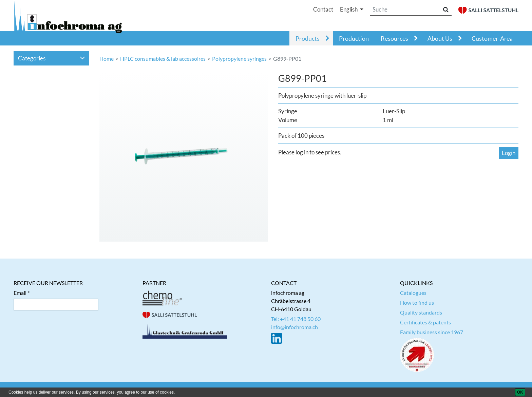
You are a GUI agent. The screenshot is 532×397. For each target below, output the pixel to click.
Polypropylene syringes (239, 59)
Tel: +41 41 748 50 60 (296, 319)
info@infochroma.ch (294, 327)
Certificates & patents (425, 322)
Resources (394, 38)
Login (509, 153)
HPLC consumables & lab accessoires (163, 59)
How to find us (417, 303)
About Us (440, 38)
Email (20, 293)
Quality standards (421, 312)
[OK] (520, 392)
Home (107, 59)
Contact (323, 9)
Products (308, 38)
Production (354, 38)
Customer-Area (492, 38)
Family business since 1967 (432, 332)
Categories (52, 58)
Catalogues (413, 293)
